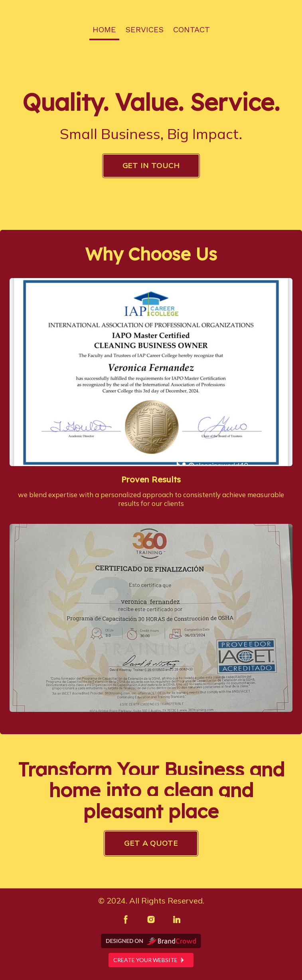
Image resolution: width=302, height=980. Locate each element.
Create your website (151, 960)
